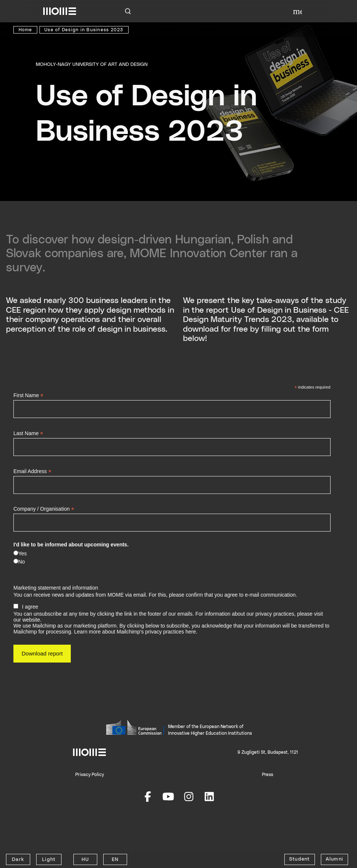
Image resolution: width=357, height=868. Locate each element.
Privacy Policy (90, 775)
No (22, 562)
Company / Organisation (44, 509)
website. (32, 620)
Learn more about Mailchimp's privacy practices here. (136, 632)
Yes (23, 553)
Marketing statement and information (56, 588)
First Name (29, 395)
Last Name (28, 433)
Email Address (32, 471)
